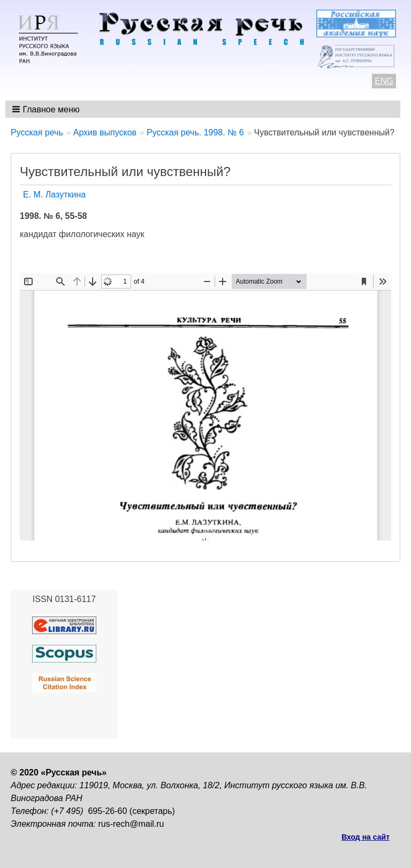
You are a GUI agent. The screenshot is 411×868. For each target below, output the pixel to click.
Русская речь (37, 132)
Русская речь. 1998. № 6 (195, 132)
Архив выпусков (105, 132)
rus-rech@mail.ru (131, 824)
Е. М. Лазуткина (54, 195)
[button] (47, 109)
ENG (384, 81)
